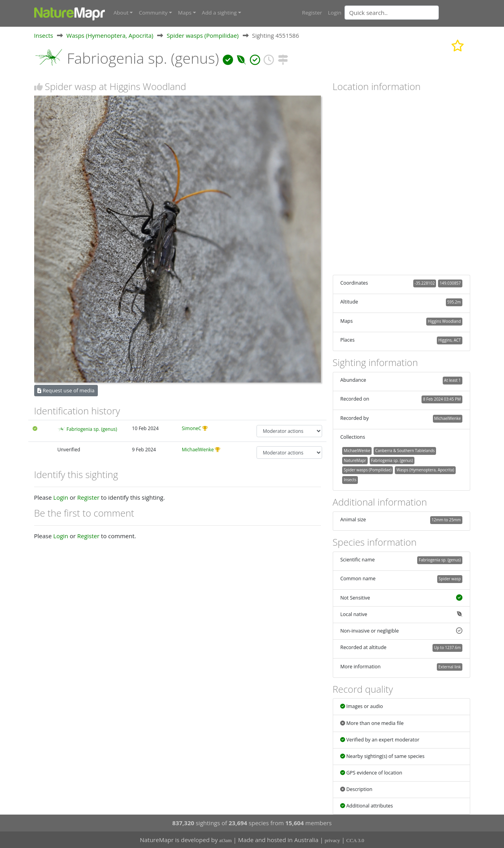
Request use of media (66, 390)
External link (450, 666)
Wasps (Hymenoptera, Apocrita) (110, 35)
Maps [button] (185, 13)
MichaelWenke (198, 450)
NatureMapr (355, 460)
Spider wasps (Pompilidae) (203, 35)
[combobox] (407, 13)
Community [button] (153, 13)
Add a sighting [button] (219, 13)
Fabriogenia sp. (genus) (92, 429)
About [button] (121, 13)
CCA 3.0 (356, 840)
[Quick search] (392, 13)
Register (312, 13)
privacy (333, 840)
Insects (44, 35)
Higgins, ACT (450, 340)
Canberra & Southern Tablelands (405, 450)
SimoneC (192, 428)
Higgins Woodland (444, 321)
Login (335, 13)
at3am (225, 840)
